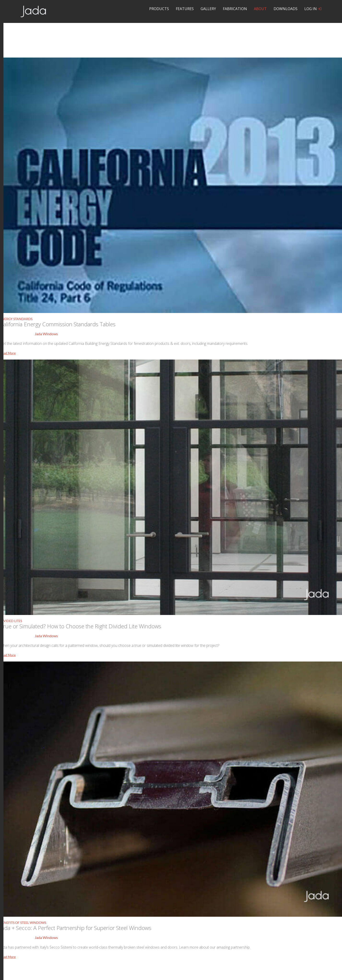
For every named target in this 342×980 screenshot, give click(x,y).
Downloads (286, 9)
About (260, 9)
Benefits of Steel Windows (23, 923)
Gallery (208, 9)
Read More (8, 353)
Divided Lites (11, 621)
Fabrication (235, 9)
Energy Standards (16, 319)
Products (159, 9)
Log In (313, 9)
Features (185, 9)
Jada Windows (46, 334)
